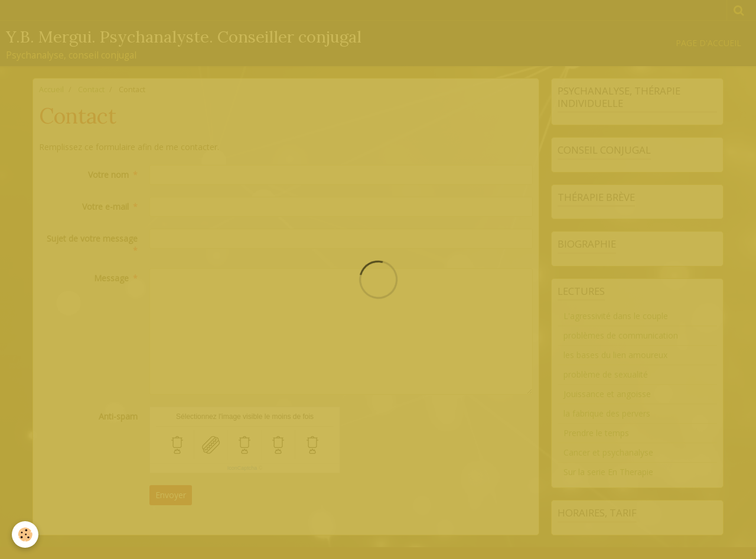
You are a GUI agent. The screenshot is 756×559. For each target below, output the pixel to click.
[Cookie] (25, 534)
